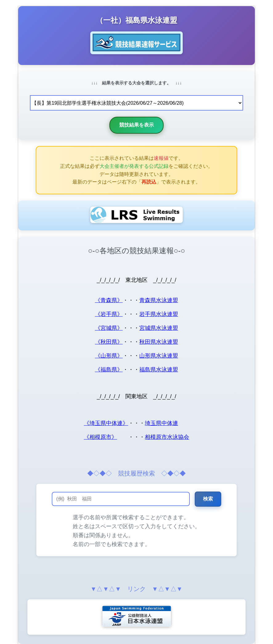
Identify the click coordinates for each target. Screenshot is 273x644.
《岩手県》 (109, 314)
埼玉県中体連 (161, 423)
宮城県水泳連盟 (159, 328)
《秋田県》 (109, 342)
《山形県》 (109, 356)
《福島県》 (109, 370)
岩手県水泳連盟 (159, 314)
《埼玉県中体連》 (106, 423)
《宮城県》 (109, 328)
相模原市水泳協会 (167, 437)
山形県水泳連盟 (159, 356)
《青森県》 (109, 300)
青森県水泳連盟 (159, 300)
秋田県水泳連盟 (159, 342)
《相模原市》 (100, 437)
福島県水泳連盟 (159, 370)
